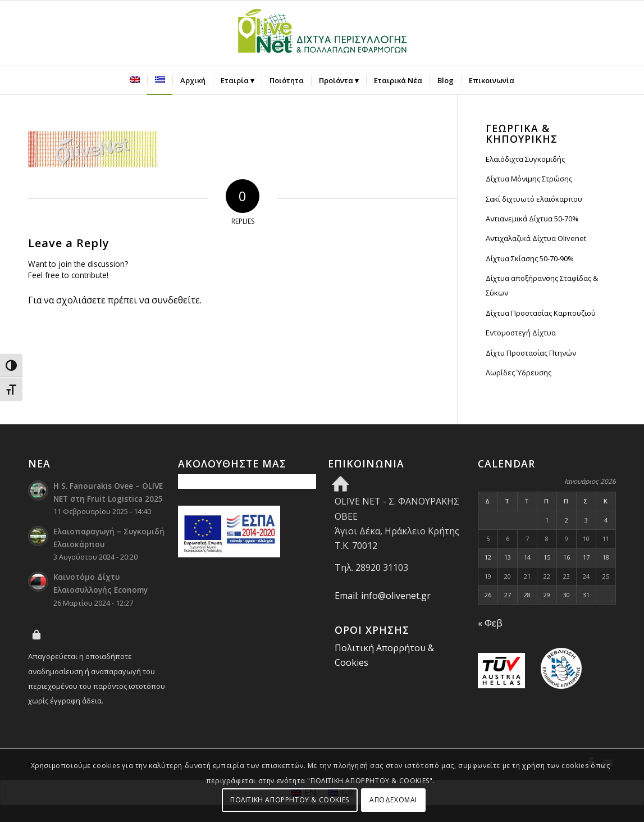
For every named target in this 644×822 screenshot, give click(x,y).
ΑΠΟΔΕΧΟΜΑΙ (393, 800)
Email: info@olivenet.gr (383, 596)
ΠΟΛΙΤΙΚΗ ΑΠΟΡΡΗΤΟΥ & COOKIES (290, 800)
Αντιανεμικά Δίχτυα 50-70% (532, 219)
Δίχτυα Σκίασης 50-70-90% (530, 258)
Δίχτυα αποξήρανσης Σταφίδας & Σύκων (542, 285)
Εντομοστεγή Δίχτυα (521, 333)
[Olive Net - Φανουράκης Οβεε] (322, 33)
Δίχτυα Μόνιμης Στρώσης (529, 179)
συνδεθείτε (176, 300)
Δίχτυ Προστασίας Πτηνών (531, 353)
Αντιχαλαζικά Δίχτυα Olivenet (536, 238)
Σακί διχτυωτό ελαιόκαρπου (534, 199)
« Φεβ (490, 623)
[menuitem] (135, 80)
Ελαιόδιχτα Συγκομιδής (525, 159)
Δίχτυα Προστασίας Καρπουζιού (541, 313)
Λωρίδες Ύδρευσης (519, 373)
